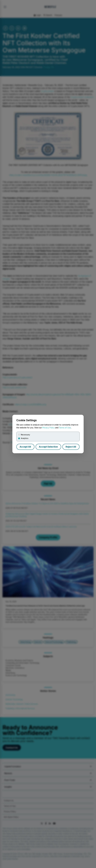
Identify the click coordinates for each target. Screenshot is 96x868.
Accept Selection (48, 447)
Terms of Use (65, 428)
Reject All (71, 447)
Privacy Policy (48, 428)
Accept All (25, 447)
